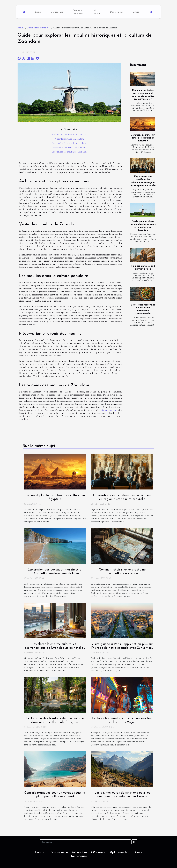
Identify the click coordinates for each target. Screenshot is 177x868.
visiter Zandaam (109, 410)
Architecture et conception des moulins (69, 134)
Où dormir (97, 12)
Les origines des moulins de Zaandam (69, 152)
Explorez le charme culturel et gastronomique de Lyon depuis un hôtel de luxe (55, 648)
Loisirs (38, 12)
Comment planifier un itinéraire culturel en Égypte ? (143, 138)
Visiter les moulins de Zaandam (69, 139)
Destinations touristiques (79, 12)
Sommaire (71, 129)
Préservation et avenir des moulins (69, 147)
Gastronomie (57, 12)
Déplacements (117, 12)
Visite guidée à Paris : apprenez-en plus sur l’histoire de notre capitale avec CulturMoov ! (122, 648)
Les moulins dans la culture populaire (69, 143)
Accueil (21, 28)
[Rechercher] (85, 842)
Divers (136, 12)
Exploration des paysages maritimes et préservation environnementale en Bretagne (55, 573)
